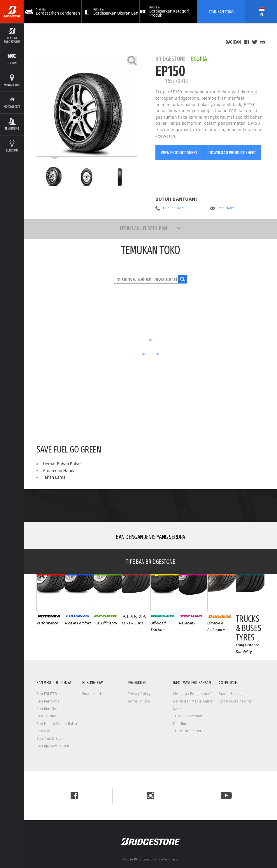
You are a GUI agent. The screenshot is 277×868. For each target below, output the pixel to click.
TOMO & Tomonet (188, 716)
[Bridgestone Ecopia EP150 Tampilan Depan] (87, 175)
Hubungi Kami (174, 208)
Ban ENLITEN (47, 694)
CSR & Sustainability (235, 701)
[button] (111, 12)
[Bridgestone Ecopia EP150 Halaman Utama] (53, 175)
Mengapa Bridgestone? (192, 694)
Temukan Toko (221, 12)
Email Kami (226, 208)
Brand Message (232, 694)
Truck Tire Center (187, 731)
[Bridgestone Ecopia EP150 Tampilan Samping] (120, 175)
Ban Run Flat (47, 709)
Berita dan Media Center (193, 701)
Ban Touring (46, 716)
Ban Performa (48, 701)
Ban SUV (43, 731)
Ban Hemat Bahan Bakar (57, 724)
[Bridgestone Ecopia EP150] (87, 107)
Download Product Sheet (232, 152)
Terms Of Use (139, 701)
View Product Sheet (179, 152)
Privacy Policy (139, 694)
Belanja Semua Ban (53, 746)
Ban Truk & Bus (49, 738)
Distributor (182, 724)
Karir (177, 709)
